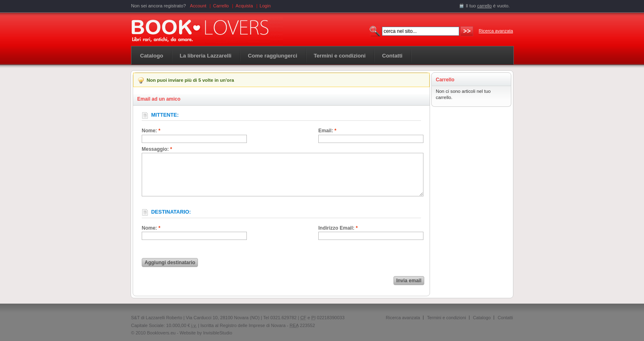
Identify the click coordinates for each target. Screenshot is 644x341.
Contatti (505, 318)
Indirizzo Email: (338, 228)
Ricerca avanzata (496, 31)
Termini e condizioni (447, 318)
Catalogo (152, 56)
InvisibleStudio (217, 333)
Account (198, 6)
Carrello (221, 6)
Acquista (244, 6)
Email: (327, 131)
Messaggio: (157, 149)
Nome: (151, 131)
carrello (485, 6)
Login (265, 6)
